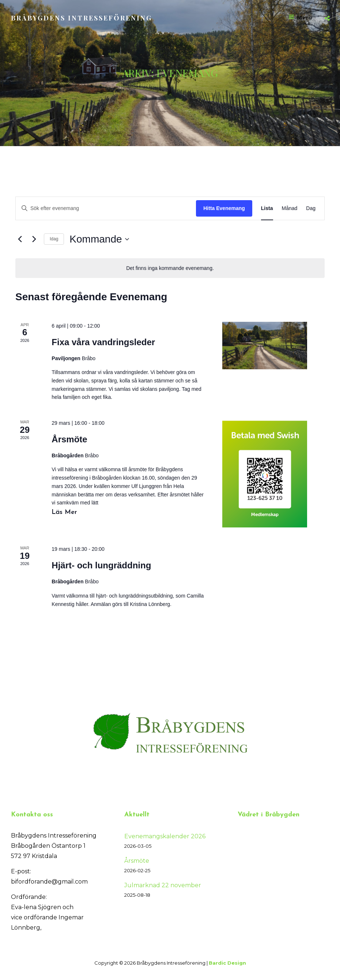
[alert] (170, 268)
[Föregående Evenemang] (20, 239)
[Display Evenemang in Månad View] (290, 208)
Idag (54, 239)
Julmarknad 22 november (163, 885)
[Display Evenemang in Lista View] (267, 208)
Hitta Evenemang (224, 208)
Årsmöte (69, 439)
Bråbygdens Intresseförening (82, 18)
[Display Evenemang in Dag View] (311, 208)
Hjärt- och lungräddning (101, 565)
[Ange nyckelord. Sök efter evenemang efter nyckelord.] (106, 208)
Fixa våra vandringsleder (103, 342)
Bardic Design (227, 963)
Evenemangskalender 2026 (165, 836)
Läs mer (68, 512)
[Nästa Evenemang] (34, 239)
